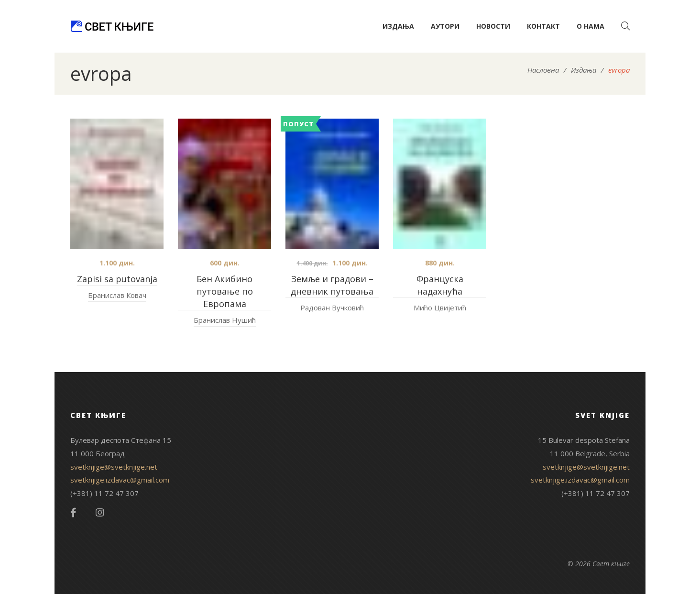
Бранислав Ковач (117, 295)
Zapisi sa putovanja (117, 279)
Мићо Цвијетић (440, 308)
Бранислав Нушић (225, 320)
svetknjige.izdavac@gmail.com (120, 480)
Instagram (100, 513)
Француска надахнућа (440, 285)
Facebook (73, 513)
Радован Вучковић (332, 308)
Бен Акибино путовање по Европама (225, 291)
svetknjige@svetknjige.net (114, 467)
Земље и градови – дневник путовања (332, 285)
